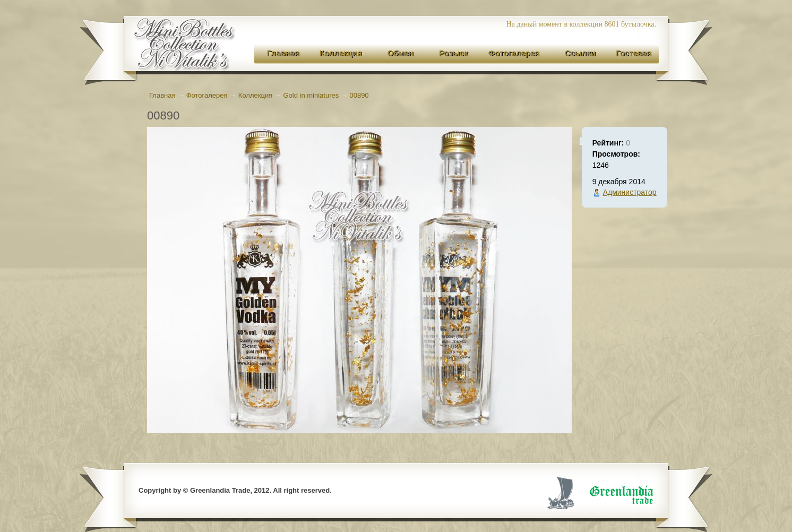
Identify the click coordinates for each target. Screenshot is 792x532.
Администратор (630, 192)
